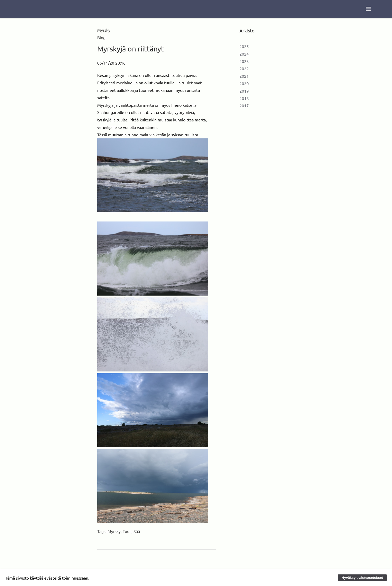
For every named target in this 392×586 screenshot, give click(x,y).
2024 (244, 54)
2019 (244, 91)
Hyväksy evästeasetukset (362, 578)
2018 (244, 98)
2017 (244, 105)
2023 (244, 61)
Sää (137, 531)
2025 (244, 46)
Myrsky (114, 531)
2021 (244, 76)
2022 (244, 68)
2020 (244, 83)
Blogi (102, 37)
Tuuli (127, 531)
